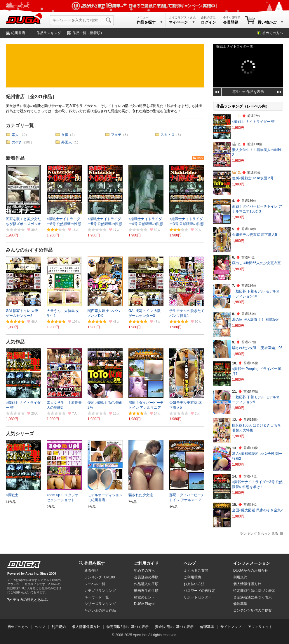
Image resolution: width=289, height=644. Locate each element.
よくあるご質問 (196, 571)
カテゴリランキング (100, 591)
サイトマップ (231, 627)
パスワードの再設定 (199, 591)
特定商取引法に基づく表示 (128, 627)
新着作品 (15, 158)
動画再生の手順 (146, 591)
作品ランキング (49, 33)
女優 (65, 135)
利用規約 (240, 577)
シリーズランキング (100, 604)
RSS (200, 158)
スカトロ (168, 135)
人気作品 (15, 342)
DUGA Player (144, 604)
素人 (15, 135)
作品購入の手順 (146, 584)
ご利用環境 (192, 577)
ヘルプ (190, 563)
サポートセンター (198, 597)
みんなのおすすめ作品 (29, 250)
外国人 (67, 142)
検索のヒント (144, 597)
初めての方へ (273, 33)
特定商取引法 (254, 591)
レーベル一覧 (95, 584)
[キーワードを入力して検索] (82, 20)
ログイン (208, 22)
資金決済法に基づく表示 (174, 627)
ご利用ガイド (146, 563)
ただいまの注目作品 (100, 610)
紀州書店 (18, 33)
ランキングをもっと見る (259, 534)
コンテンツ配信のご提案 (253, 610)
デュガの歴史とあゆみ (30, 600)
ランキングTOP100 (100, 577)
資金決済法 (253, 597)
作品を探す (95, 563)
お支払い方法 (194, 584)
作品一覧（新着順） (88, 33)
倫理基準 (240, 604)
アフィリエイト (260, 627)
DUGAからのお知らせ (251, 571)
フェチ (116, 135)
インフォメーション (252, 563)
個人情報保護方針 (247, 584)
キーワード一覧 (97, 597)
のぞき (17, 142)
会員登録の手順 (146, 577)
